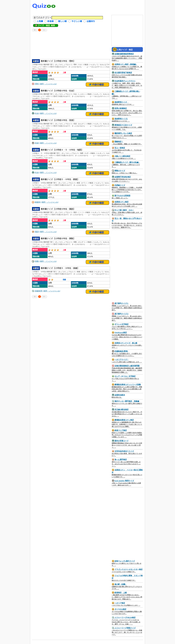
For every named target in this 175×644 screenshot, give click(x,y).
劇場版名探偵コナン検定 (124, 420)
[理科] (37, 84)
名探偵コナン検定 (122, 202)
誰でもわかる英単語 (122, 196)
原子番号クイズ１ (122, 303)
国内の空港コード (122, 441)
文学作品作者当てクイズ (124, 451)
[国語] (37, 232)
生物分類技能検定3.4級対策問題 (127, 366)
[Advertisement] (100, 6)
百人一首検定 (120, 148)
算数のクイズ (120, 171)
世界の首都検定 (121, 108)
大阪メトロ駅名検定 (122, 156)
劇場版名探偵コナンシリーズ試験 (128, 384)
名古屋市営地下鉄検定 (123, 73)
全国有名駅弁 (120, 395)
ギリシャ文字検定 (122, 324)
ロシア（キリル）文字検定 (125, 376)
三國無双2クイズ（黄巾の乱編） (127, 162)
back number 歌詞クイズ (124, 481)
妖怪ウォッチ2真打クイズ (125, 561)
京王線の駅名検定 (122, 409)
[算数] (37, 261)
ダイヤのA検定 (120, 609)
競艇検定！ (119, 142)
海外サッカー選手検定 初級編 (127, 401)
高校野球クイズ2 (121, 119)
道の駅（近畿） (121, 584)
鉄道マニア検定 (121, 430)
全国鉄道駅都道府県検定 (124, 54)
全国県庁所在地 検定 (123, 177)
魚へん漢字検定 (121, 459)
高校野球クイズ (122, 102)
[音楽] (37, 143)
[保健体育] (39, 291)
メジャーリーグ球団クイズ (125, 628)
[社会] (37, 113)
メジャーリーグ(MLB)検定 (125, 617)
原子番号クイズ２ (122, 314)
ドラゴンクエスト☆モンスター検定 (129, 569)
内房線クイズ (120, 185)
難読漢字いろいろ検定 (123, 133)
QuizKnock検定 (121, 332)
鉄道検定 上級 (121, 593)
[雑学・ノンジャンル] (48, 84)
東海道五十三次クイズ (123, 125)
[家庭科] (38, 202)
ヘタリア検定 (120, 603)
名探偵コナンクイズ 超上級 (126, 343)
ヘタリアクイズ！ (122, 360)
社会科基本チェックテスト (125, 81)
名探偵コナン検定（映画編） (126, 64)
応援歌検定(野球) (121, 351)
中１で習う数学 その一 (124, 210)
